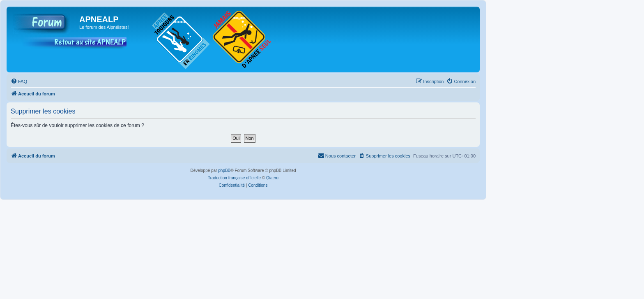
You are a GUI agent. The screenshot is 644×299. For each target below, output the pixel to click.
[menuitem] (19, 81)
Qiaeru (272, 178)
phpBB (224, 170)
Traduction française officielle (234, 178)
